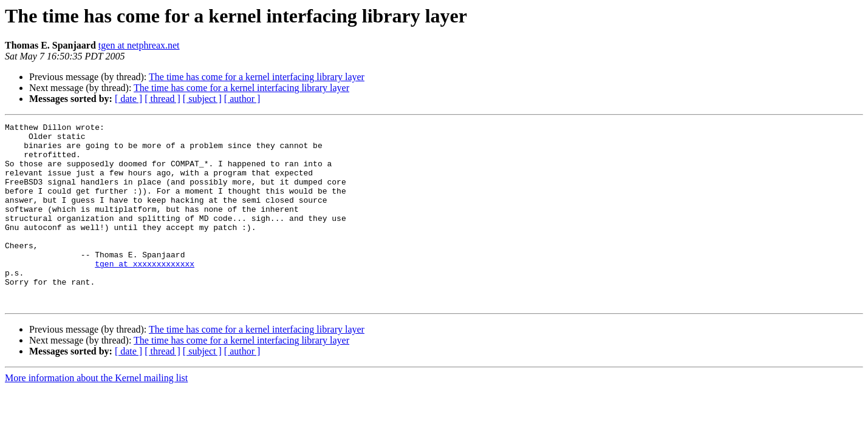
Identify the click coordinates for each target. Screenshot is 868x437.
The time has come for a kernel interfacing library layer (257, 77)
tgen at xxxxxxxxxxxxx (145, 293)
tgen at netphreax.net (139, 45)
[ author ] (242, 99)
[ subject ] (202, 99)
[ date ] (128, 99)
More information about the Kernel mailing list (96, 414)
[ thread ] (162, 99)
